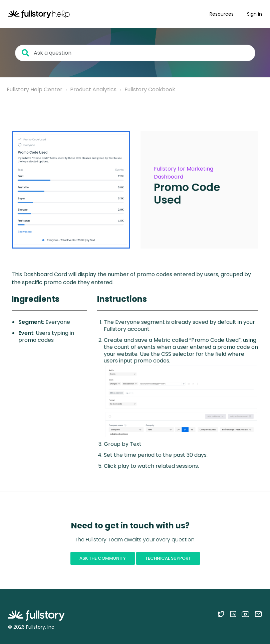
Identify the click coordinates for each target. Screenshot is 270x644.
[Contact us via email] (258, 614)
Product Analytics (93, 89)
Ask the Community (103, 558)
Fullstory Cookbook (150, 89)
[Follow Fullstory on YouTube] (245, 614)
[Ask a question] (135, 53)
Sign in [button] (254, 14)
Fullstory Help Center (35, 89)
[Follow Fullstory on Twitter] (221, 614)
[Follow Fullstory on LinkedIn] (233, 614)
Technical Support (168, 558)
